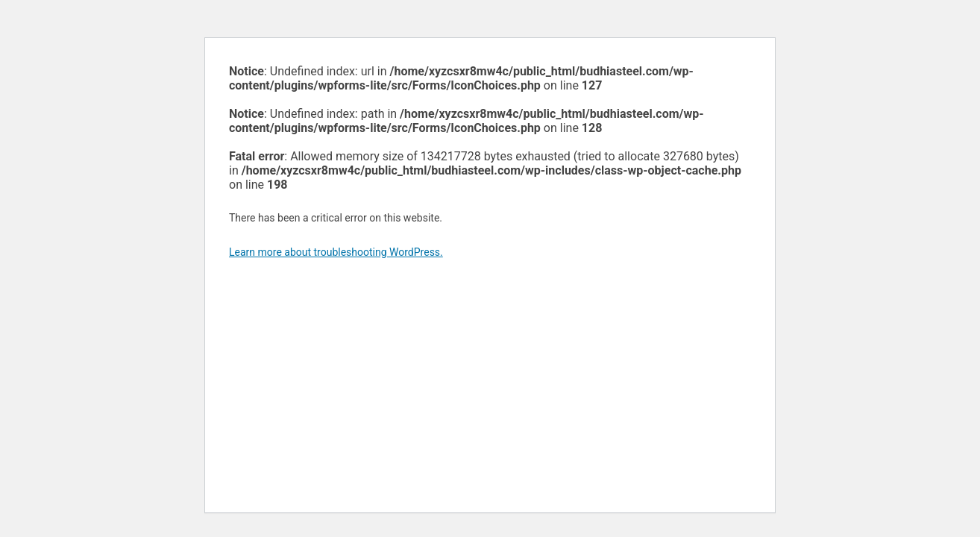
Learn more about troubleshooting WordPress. (336, 252)
